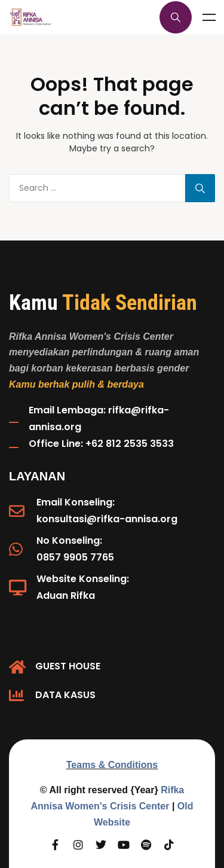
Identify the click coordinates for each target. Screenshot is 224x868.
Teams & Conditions (112, 765)
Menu (209, 17)
